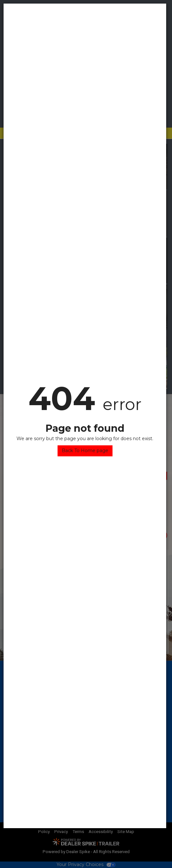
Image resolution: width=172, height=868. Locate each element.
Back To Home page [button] (85, 451)
